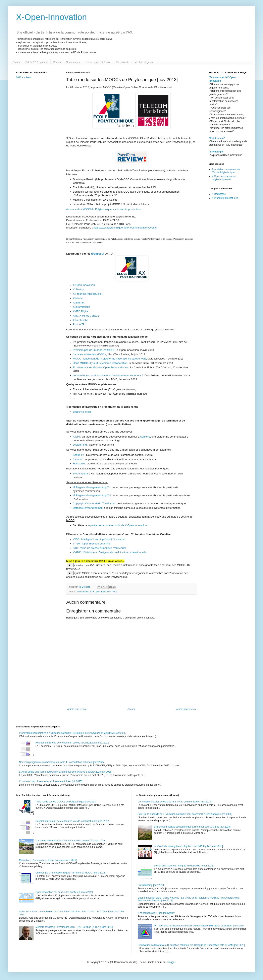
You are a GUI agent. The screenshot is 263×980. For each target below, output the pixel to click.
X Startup (78, 289)
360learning (80, 445)
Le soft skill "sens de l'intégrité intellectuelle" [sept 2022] (184, 866)
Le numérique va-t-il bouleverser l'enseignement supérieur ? (108, 375)
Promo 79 (79, 324)
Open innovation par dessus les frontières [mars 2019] (64, 892)
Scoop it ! (78, 455)
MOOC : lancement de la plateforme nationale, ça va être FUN (109, 359)
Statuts (57, 62)
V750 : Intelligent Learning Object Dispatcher (99, 539)
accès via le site (82, 412)
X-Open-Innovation (51, 17)
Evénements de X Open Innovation (94, 592)
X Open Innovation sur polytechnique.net (224, 178)
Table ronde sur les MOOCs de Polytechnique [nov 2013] (66, 802)
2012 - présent (24, 77)
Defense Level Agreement (88, 508)
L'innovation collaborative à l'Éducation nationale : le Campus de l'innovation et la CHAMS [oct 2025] (73, 733)
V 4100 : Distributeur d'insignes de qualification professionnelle (110, 552)
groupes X (98, 254)
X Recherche (81, 320)
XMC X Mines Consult (86, 316)
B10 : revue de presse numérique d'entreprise (100, 548)
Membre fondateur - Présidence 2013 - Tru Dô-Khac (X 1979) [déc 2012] (74, 927)
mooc (114, 592)
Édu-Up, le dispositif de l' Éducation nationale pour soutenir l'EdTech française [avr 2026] (185, 814)
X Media (78, 298)
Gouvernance (73, 62)
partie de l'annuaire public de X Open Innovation (118, 525)
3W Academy (81, 474)
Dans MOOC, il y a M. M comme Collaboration (100, 363)
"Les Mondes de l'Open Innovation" (156, 913)
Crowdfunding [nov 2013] (151, 885)
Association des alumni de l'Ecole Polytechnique (226, 171)
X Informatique (82, 307)
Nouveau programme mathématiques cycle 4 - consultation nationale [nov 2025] (62, 762)
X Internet (79, 303)
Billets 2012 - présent (37, 62)
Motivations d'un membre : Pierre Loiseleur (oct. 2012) (48, 860)
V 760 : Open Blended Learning (91, 544)
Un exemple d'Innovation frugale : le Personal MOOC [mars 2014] (71, 873)
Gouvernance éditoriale (98, 62)
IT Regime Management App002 (92, 495)
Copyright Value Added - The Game (94, 503)
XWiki (76, 437)
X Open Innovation (84, 285)
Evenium (78, 459)
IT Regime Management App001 (92, 487)
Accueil (16, 62)
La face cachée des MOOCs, (91, 354)
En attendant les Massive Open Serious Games (101, 367)
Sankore (145, 437)
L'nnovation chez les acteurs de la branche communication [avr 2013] (175, 802)
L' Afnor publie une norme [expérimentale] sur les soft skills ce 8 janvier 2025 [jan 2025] (66, 772)
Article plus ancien (186, 709)
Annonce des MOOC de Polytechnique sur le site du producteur (104, 209)
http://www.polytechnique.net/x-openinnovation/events (125, 228)
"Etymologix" (216, 152)
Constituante (123, 62)
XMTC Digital (81, 311)
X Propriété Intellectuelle (88, 294)
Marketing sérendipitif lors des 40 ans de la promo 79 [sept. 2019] (70, 841)
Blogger (171, 962)
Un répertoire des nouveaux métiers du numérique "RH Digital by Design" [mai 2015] (199, 926)
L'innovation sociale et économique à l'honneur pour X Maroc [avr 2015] (192, 827)
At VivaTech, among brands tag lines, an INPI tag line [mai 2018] (188, 846)
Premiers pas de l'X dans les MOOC (94, 350)
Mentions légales (144, 62)
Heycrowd (79, 464)
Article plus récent (77, 709)
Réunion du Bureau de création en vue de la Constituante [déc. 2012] (72, 743)
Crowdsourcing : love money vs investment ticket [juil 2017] (51, 781)
